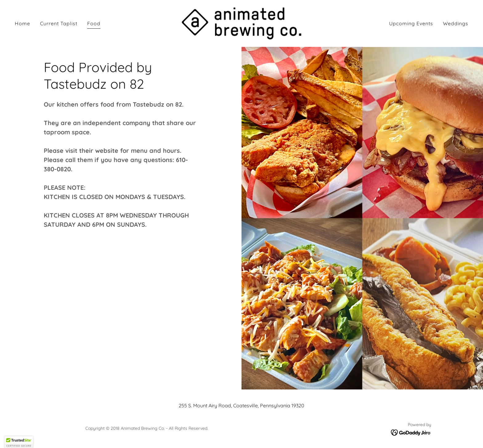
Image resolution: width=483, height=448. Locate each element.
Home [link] (22, 23)
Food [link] (94, 23)
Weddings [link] (456, 23)
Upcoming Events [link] (411, 23)
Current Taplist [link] (59, 23)
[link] (242, 23)
